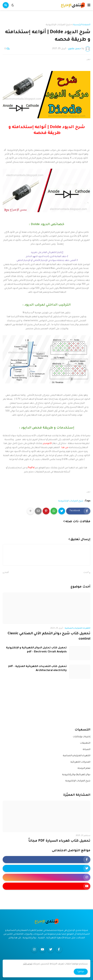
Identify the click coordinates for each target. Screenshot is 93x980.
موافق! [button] (81, 972)
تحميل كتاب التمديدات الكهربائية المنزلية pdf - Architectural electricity (38, 669)
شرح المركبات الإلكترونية (58, 25)
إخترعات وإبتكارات (82, 737)
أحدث (86, 573)
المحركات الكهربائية (80, 762)
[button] (89, 5)
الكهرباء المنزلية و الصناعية (77, 756)
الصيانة (87, 750)
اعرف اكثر (28, 964)
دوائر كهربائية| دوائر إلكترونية (76, 775)
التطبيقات (85, 743)
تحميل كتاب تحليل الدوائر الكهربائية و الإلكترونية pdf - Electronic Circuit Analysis (36, 650)
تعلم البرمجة (84, 768)
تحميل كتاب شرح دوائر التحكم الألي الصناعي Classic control (49, 636)
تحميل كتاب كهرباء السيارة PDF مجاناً (59, 841)
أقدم (7, 573)
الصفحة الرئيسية (82, 25)
